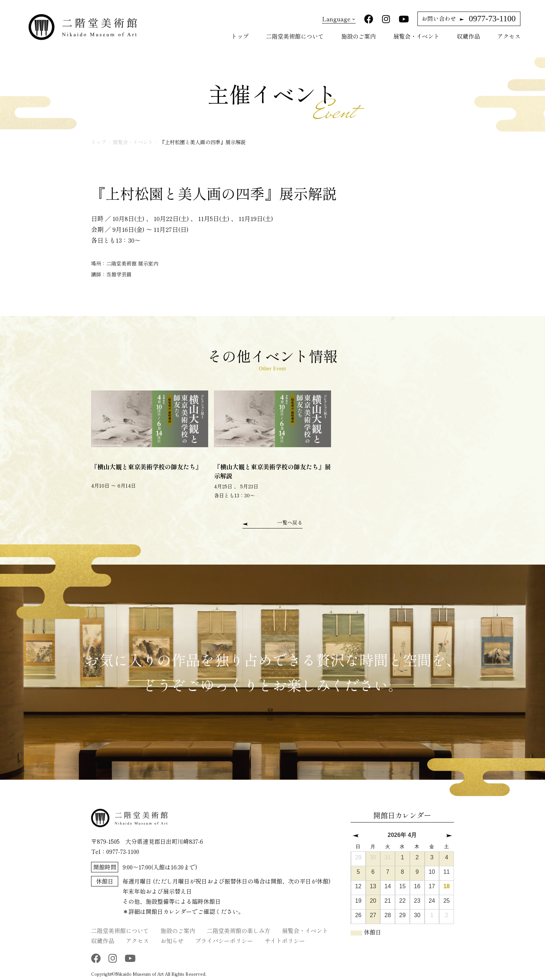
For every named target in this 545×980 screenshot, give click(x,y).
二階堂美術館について (295, 36)
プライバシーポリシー (224, 940)
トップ (240, 36)
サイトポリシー (285, 940)
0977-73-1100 (468, 19)
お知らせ (172, 940)
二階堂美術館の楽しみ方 (239, 930)
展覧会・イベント (416, 36)
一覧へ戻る (290, 522)
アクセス (509, 36)
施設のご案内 (359, 36)
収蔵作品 (468, 36)
